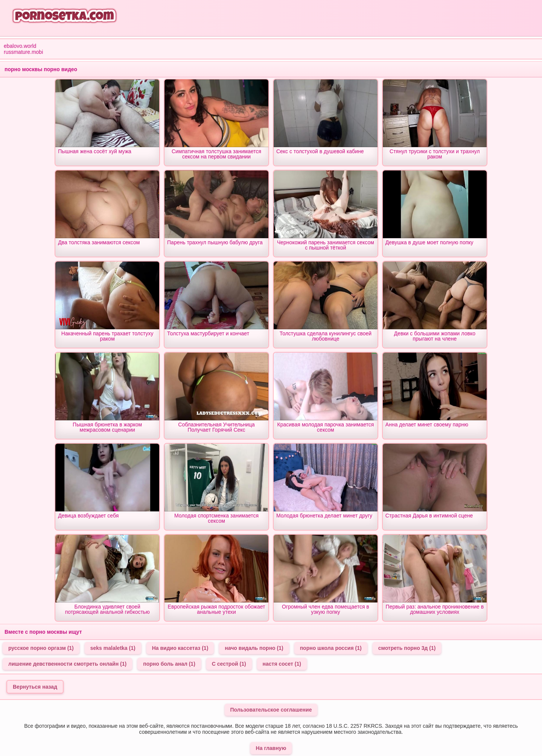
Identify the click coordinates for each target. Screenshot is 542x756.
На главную (271, 748)
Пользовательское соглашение (271, 710)
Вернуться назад (35, 687)
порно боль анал (169, 664)
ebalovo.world (20, 46)
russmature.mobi (23, 52)
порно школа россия (331, 648)
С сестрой (229, 664)
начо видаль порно (254, 648)
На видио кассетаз (180, 648)
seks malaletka (113, 648)
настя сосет (282, 664)
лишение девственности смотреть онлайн (67, 664)
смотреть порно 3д (407, 648)
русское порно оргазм (41, 648)
